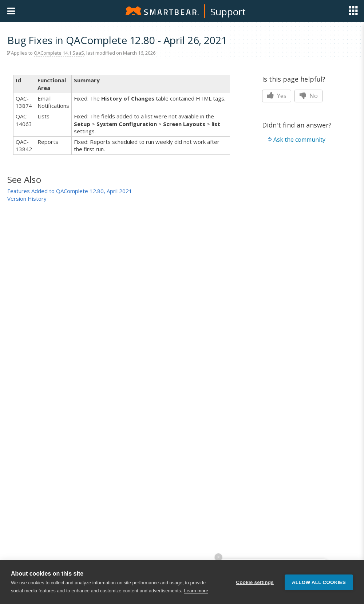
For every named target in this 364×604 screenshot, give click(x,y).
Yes (277, 96)
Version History (27, 199)
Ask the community (299, 140)
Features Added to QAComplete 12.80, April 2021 (70, 191)
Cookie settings (255, 582)
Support (228, 12)
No (308, 96)
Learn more (196, 591)
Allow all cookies (319, 582)
